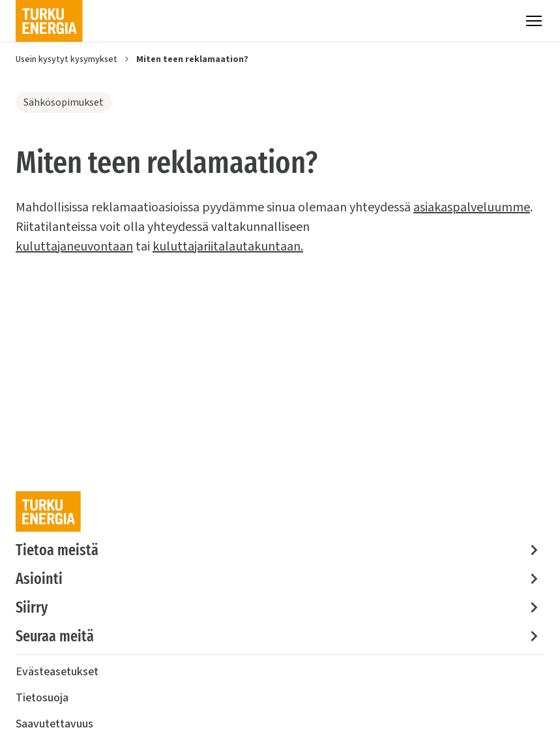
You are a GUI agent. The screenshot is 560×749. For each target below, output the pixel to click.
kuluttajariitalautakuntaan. (228, 247)
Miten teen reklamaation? (192, 59)
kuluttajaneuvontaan (74, 247)
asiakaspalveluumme (472, 207)
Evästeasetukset (57, 672)
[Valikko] (534, 21)
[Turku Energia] (49, 21)
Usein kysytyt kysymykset (66, 59)
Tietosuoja (42, 698)
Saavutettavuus (54, 724)
